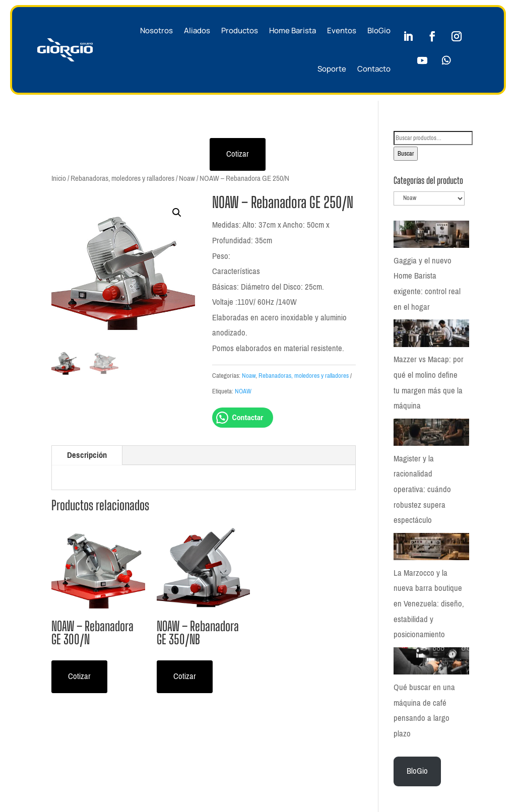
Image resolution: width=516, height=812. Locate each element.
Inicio (59, 178)
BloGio (379, 30)
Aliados (197, 30)
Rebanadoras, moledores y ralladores (122, 178)
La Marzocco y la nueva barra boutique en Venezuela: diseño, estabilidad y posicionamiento (429, 602)
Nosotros (156, 30)
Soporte (332, 69)
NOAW (243, 391)
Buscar (406, 154)
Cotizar (238, 154)
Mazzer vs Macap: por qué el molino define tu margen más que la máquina (429, 383)
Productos (240, 30)
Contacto (374, 69)
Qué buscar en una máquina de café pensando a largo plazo (424, 707)
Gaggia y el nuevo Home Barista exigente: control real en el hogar (427, 284)
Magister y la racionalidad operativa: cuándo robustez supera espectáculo (422, 489)
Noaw (187, 178)
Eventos (342, 30)
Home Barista (293, 30)
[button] (177, 213)
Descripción (87, 455)
